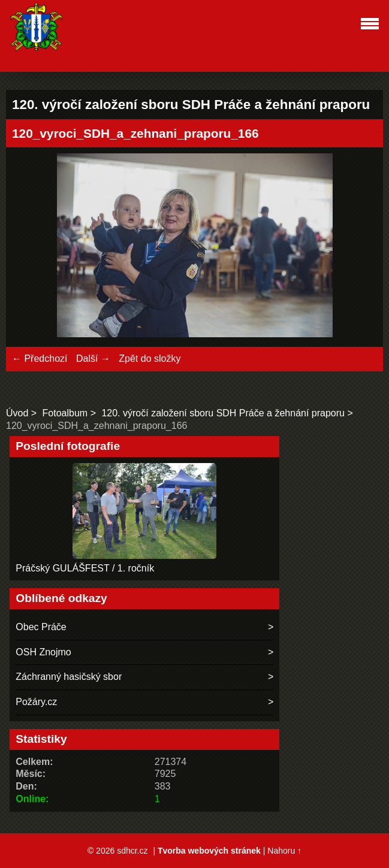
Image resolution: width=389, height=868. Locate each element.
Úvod (17, 413)
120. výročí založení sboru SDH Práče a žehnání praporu (223, 413)
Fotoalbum (65, 413)
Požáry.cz (36, 702)
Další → (93, 359)
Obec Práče (41, 627)
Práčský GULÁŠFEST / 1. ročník (85, 568)
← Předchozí (40, 359)
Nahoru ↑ (284, 851)
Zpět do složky (150, 359)
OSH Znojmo (43, 652)
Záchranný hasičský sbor (69, 677)
